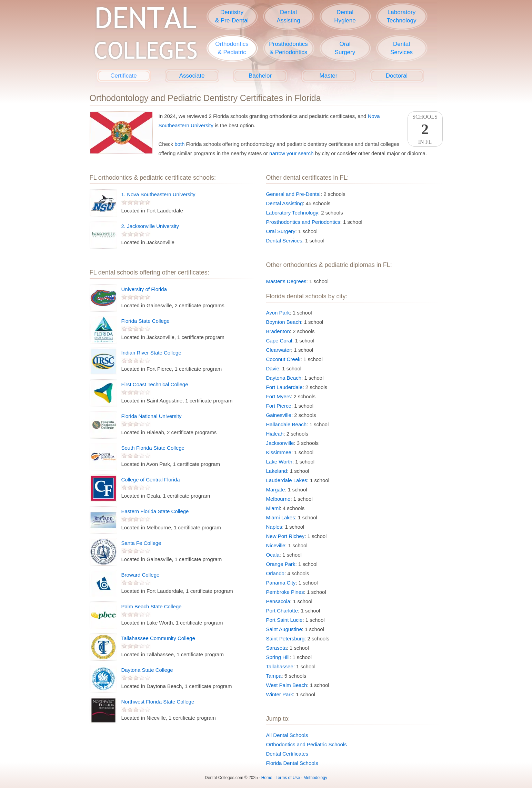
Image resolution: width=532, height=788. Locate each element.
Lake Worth (279, 462)
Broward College (140, 575)
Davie (273, 368)
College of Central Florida (151, 480)
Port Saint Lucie (284, 620)
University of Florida (144, 289)
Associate (192, 76)
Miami (273, 508)
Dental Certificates (287, 754)
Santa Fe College (141, 543)
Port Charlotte (282, 611)
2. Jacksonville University (150, 226)
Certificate (124, 76)
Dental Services (284, 241)
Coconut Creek (283, 359)
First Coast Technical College (155, 384)
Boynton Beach (284, 322)
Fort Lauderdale (284, 387)
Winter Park (280, 694)
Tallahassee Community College (158, 638)
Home (267, 778)
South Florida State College (153, 448)
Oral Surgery (281, 231)
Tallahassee (280, 666)
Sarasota (277, 648)
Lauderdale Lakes (287, 480)
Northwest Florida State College (158, 702)
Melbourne (278, 499)
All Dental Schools (287, 735)
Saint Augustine (284, 629)
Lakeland (277, 471)
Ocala (273, 555)
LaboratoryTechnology (401, 16)
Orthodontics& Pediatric (232, 48)
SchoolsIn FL (425, 129)
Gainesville (279, 415)
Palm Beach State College (152, 606)
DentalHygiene (345, 16)
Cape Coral (279, 341)
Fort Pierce (279, 406)
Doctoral (397, 76)
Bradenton (278, 331)
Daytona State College (147, 670)
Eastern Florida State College (155, 511)
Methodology (315, 778)
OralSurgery (345, 48)
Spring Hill (278, 657)
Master (329, 76)
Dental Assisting (285, 203)
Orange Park (281, 564)
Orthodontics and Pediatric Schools (307, 744)
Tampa (274, 676)
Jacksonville (280, 443)
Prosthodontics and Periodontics (303, 222)
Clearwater (279, 350)
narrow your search (291, 153)
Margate (276, 490)
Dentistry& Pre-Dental (232, 16)
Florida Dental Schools (292, 763)
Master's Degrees (286, 281)
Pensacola (278, 601)
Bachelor (260, 76)
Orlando (275, 573)
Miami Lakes (281, 517)
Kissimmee (279, 452)
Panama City (281, 583)
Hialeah (275, 434)
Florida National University (152, 416)
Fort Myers (279, 396)
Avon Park (278, 313)
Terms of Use (288, 778)
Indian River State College (151, 353)
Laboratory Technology (292, 213)
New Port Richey (285, 536)
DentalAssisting (288, 16)
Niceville (276, 545)
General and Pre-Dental (293, 194)
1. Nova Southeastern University (158, 194)
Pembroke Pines (285, 592)
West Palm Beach (287, 685)
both (179, 144)
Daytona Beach (284, 378)
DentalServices (401, 48)
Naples (274, 527)
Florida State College (145, 321)
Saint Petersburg (285, 639)
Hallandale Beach (287, 424)
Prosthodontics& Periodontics (288, 48)
